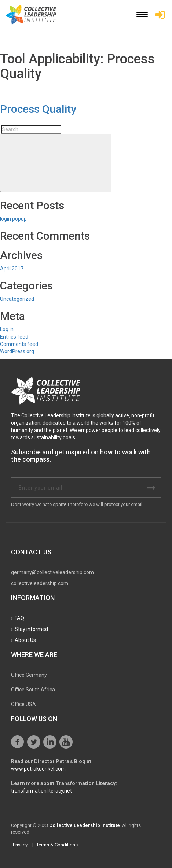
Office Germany (29, 675)
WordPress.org (17, 351)
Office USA (23, 704)
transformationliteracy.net (41, 791)
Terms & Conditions (57, 845)
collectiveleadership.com (40, 583)
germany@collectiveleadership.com (52, 572)
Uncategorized (17, 299)
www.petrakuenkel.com (38, 769)
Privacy (20, 845)
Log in (7, 329)
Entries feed (14, 337)
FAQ (19, 618)
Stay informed (31, 629)
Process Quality (38, 109)
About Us (25, 640)
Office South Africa (33, 690)
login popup (13, 219)
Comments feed (19, 344)
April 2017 (12, 269)
